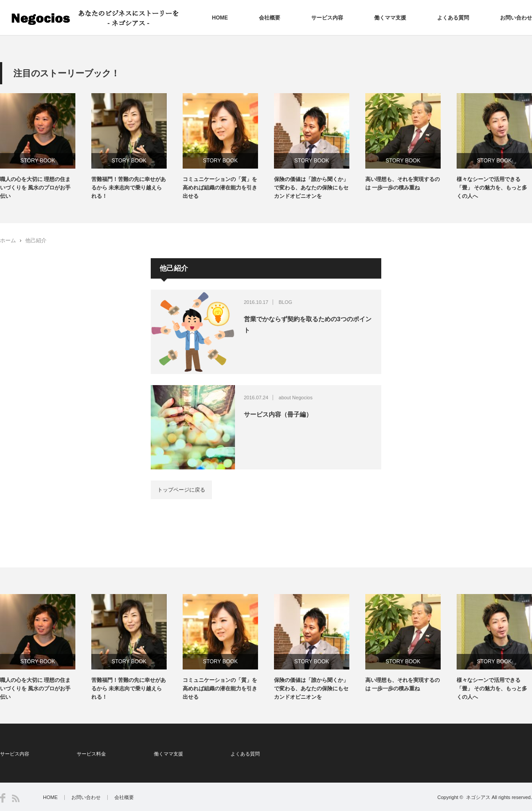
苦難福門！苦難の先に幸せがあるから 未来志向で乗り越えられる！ (129, 188)
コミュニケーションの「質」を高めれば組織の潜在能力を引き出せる (220, 188)
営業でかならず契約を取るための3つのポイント (308, 325)
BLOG (286, 302)
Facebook (3, 798)
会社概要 (270, 18)
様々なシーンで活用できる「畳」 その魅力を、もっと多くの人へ (492, 188)
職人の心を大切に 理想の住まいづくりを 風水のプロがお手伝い (35, 188)
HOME (220, 18)
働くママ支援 (390, 18)
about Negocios (296, 398)
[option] (46, 147)
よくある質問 (453, 18)
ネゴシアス (478, 797)
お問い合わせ (516, 18)
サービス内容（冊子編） (278, 414)
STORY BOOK (38, 161)
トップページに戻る (181, 490)
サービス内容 (327, 18)
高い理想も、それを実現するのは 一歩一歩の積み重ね (403, 183)
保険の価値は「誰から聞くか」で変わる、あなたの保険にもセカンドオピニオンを (311, 188)
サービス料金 (91, 754)
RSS (16, 798)
